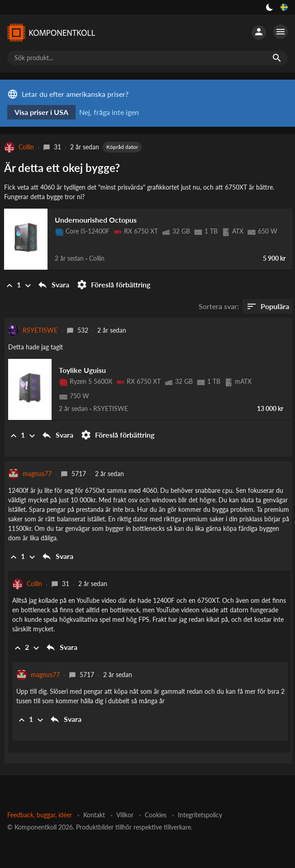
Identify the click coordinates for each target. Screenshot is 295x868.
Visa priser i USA (41, 112)
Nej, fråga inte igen (109, 112)
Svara (53, 285)
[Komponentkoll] (51, 33)
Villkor (125, 815)
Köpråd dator (122, 147)
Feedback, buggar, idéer (40, 815)
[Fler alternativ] (281, 32)
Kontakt (94, 815)
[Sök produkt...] (147, 58)
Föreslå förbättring (113, 285)
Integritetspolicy (200, 815)
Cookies (156, 815)
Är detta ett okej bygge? (62, 168)
